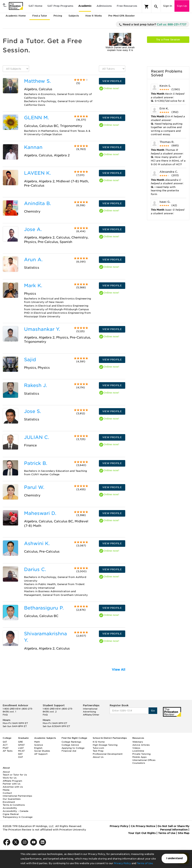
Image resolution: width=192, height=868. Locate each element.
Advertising (89, 712)
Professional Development (108, 754)
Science (39, 745)
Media (6, 790)
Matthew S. (37, 81)
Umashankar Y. (42, 329)
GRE (20, 742)
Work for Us (10, 778)
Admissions (104, 6)
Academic (85, 6)
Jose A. (33, 229)
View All (119, 670)
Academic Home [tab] (16, 16)
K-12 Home (99, 742)
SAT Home (35, 6)
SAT (5, 742)
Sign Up (182, 6)
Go (153, 711)
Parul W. (34, 487)
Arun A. (33, 260)
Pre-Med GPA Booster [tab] (121, 16)
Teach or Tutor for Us (15, 775)
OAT (20, 757)
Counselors (139, 763)
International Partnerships (17, 796)
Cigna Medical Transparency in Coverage (18, 816)
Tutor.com (98, 748)
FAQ (5, 715)
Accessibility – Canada (15, 811)
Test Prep (98, 751)
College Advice (70, 745)
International (90, 709)
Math (37, 742)
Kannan (33, 147)
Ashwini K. (37, 543)
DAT (20, 754)
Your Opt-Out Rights (142, 833)
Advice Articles (141, 745)
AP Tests (8, 751)
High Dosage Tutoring (105, 745)
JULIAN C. (37, 437)
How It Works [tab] (94, 16)
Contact (7, 793)
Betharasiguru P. (44, 608)
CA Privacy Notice (143, 826)
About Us (98, 757)
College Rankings (71, 742)
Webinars (138, 742)
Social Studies (42, 751)
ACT (5, 745)
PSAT (6, 748)
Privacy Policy (122, 863)
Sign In (168, 6)
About (6, 772)
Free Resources (127, 6)
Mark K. (33, 286)
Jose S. (33, 411)
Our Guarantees (12, 799)
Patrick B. (36, 463)
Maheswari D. (40, 513)
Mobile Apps (139, 757)
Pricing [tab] (58, 16)
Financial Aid (69, 751)
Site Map (184, 833)
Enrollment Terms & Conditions (14, 804)
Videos (136, 748)
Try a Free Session (168, 40)
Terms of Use (145, 863)
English (38, 748)
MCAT (21, 751)
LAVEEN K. (37, 173)
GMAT (21, 745)
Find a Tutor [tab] (40, 16)
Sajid (30, 360)
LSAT (21, 748)
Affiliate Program (12, 781)
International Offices (144, 760)
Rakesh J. (35, 385)
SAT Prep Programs (60, 6)
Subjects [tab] (74, 16)
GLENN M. (36, 118)
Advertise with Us (13, 787)
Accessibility (10, 808)
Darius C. (35, 569)
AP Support (41, 754)
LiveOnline (138, 751)
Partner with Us (12, 784)
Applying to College (73, 748)
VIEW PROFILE (112, 81)
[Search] (156, 7)
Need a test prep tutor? (153, 25)
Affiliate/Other (91, 715)
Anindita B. (38, 203)
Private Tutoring (141, 754)
